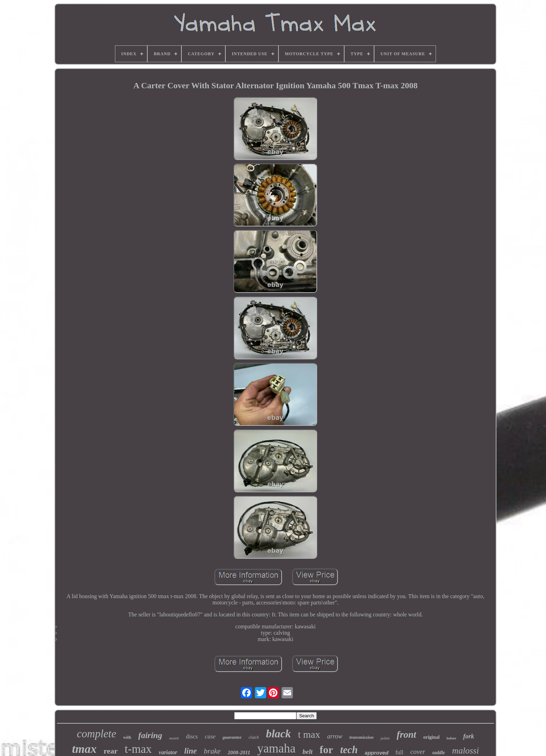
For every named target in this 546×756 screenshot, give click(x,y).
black (278, 733)
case (210, 736)
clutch (254, 737)
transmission (362, 737)
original (432, 737)
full (399, 752)
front (406, 735)
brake (212, 751)
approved (377, 753)
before (451, 738)
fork (468, 736)
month (174, 738)
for (326, 749)
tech (349, 750)
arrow (335, 736)
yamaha (277, 748)
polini (385, 738)
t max (309, 734)
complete (97, 734)
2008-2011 (239, 752)
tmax (84, 749)
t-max (138, 749)
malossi (465, 751)
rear (111, 751)
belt (308, 752)
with (127, 737)
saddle (439, 753)
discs (192, 736)
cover (418, 752)
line (191, 751)
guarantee (232, 737)
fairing (150, 735)
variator (168, 752)
